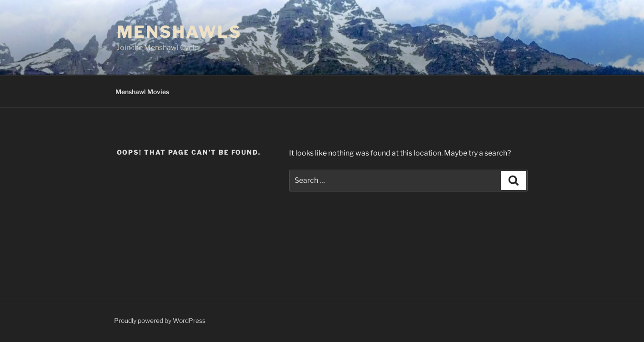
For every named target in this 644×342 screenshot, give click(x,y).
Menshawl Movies (142, 92)
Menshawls (179, 32)
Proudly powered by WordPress (160, 320)
